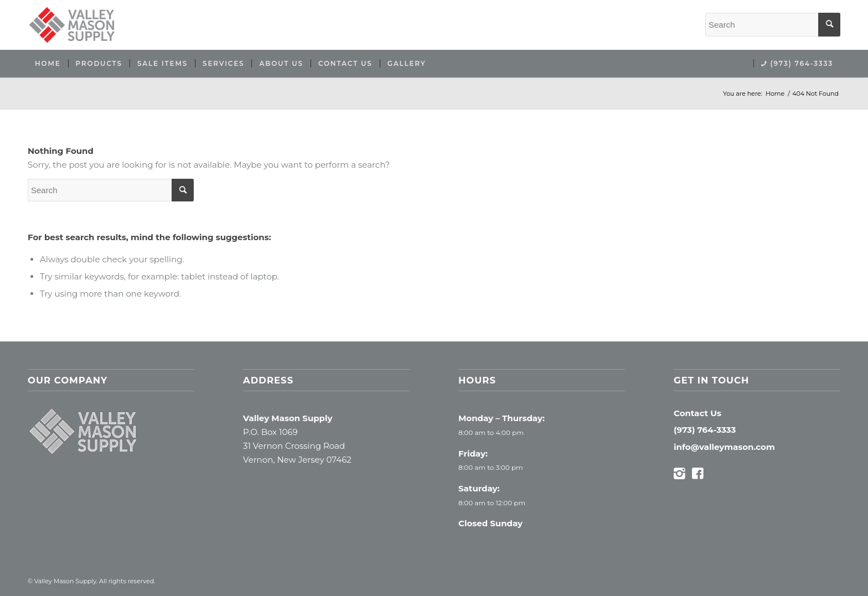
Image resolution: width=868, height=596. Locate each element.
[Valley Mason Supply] (72, 25)
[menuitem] (48, 64)
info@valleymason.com (724, 447)
